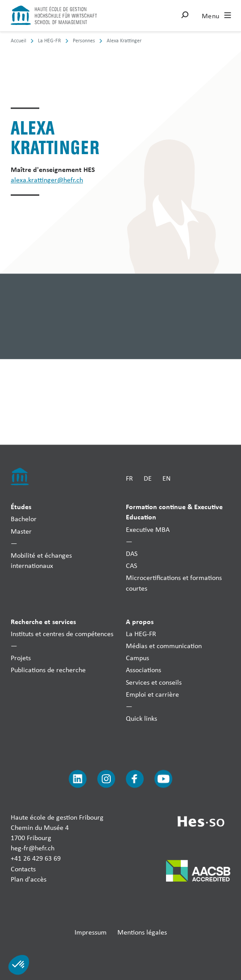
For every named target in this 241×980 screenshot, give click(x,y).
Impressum (91, 932)
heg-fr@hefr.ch (33, 848)
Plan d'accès (29, 879)
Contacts (23, 869)
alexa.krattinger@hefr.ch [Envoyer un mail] (47, 180)
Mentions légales (142, 932)
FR (129, 478)
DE (148, 478)
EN (166, 478)
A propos (140, 621)
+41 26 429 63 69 (36, 859)
